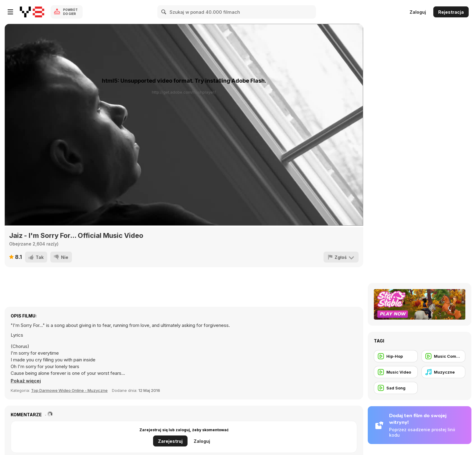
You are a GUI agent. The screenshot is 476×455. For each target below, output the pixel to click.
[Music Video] (396, 372)
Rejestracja (451, 12)
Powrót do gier (70, 12)
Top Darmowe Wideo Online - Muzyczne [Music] (69, 390)
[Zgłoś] (341, 257)
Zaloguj (418, 12)
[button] (26, 381)
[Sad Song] (396, 388)
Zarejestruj (170, 441)
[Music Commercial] (443, 356)
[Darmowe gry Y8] (32, 12)
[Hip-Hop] (396, 356)
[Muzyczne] (443, 372)
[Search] (164, 12)
